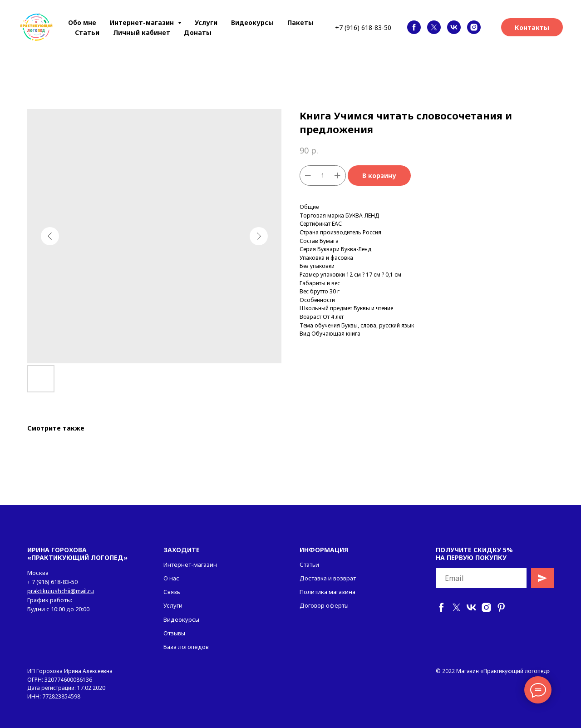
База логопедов (186, 647)
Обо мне (82, 22)
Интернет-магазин (190, 565)
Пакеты (300, 22)
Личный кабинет (142, 32)
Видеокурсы (252, 22)
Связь (172, 592)
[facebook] (414, 27)
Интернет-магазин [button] (143, 22)
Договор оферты (324, 605)
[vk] (454, 27)
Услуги (206, 22)
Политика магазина (327, 592)
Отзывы (174, 633)
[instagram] (474, 27)
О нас (171, 578)
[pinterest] (501, 607)
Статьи (87, 32)
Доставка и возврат (328, 578)
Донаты (198, 32)
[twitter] (434, 27)
